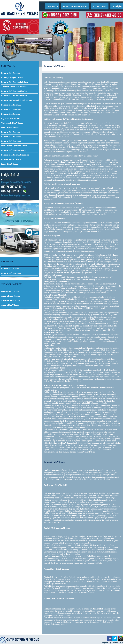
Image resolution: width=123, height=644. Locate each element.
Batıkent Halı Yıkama (10, 73)
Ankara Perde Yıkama (11, 296)
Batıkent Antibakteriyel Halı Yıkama (17, 100)
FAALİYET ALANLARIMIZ (76, 6)
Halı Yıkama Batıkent (10, 128)
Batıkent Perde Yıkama (11, 159)
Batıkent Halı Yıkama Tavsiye (14, 150)
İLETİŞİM (117, 6)
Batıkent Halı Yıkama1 (11, 132)
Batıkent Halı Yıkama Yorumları (15, 155)
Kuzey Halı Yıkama (10, 164)
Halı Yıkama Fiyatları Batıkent (14, 146)
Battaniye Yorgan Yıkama (12, 78)
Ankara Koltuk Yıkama (11, 301)
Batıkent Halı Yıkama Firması (14, 96)
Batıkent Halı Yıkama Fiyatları (14, 91)
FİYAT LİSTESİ (100, 6)
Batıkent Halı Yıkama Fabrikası (15, 82)
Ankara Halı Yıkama (10, 305)
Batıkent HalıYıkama (10, 269)
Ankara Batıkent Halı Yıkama (14, 87)
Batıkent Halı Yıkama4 (11, 141)
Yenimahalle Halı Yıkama (12, 123)
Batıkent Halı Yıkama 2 (11, 105)
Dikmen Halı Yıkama (10, 291)
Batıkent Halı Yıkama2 (11, 137)
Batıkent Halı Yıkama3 (11, 273)
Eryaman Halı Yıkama (11, 118)
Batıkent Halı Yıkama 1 (11, 109)
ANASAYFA (53, 6)
